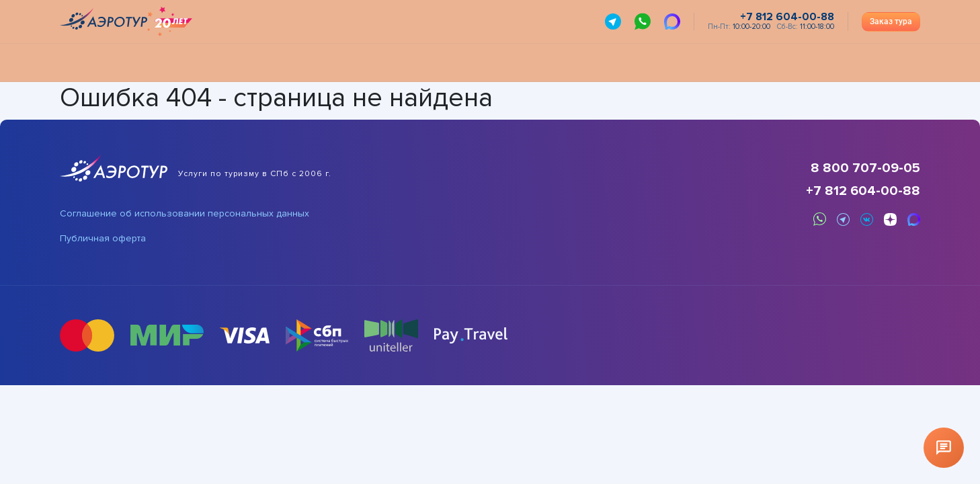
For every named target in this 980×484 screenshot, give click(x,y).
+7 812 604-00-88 (863, 191)
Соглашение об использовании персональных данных (185, 214)
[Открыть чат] (944, 448)
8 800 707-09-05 (865, 168)
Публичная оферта (103, 239)
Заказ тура (891, 22)
